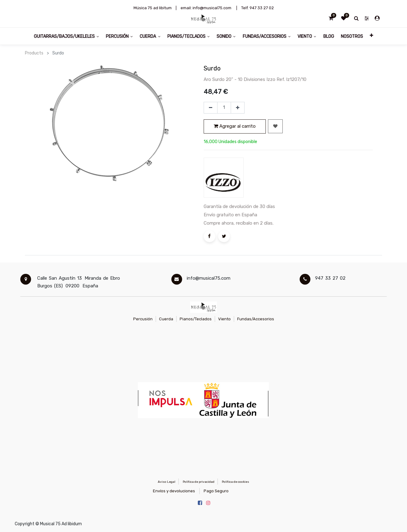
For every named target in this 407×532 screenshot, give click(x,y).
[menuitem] (328, 36)
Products (34, 53)
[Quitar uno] (211, 108)
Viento (224, 319)
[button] (371, 36)
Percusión (143, 319)
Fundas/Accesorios (256, 319)
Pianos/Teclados (196, 319)
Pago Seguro (216, 491)
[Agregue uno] (238, 108)
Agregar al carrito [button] (235, 126)
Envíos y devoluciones (174, 491)
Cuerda (166, 319)
